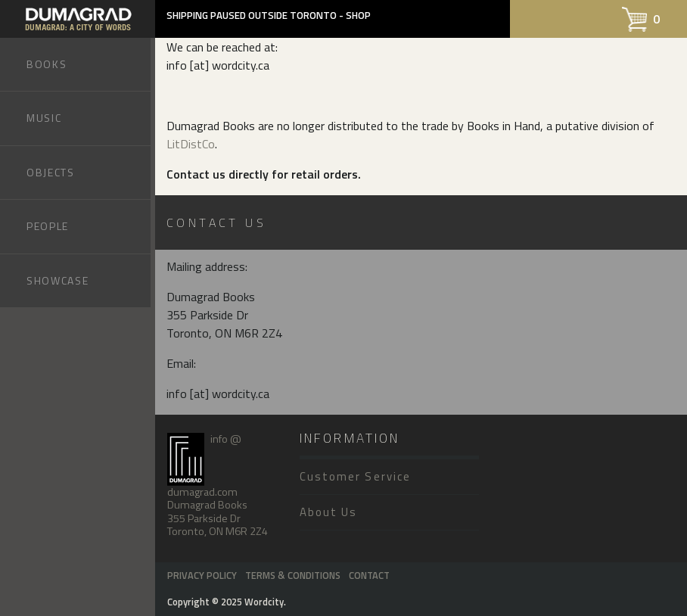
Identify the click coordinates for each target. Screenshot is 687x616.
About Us (328, 512)
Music (44, 118)
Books (47, 64)
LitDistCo (191, 144)
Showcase (58, 280)
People (48, 226)
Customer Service (355, 476)
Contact (369, 575)
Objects (51, 172)
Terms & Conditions (293, 575)
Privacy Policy (202, 575)
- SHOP (355, 15)
